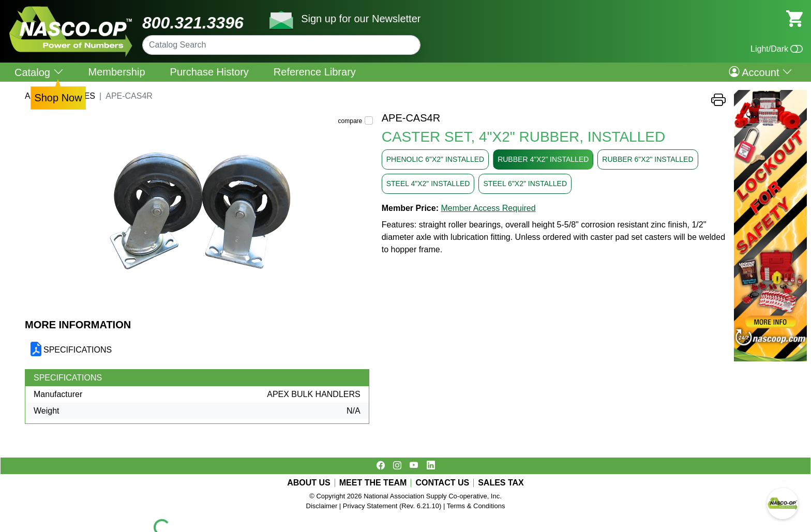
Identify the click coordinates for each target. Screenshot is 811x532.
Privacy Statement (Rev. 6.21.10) (392, 506)
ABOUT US (309, 483)
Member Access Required (488, 208)
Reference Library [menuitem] (315, 72)
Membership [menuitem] (117, 72)
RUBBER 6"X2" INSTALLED (648, 159)
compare (350, 121)
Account (761, 72)
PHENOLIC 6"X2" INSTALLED (435, 159)
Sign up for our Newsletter (361, 19)
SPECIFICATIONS (78, 350)
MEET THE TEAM (373, 483)
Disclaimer (322, 506)
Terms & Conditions (476, 506)
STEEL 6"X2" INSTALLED (525, 184)
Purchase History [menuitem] (209, 72)
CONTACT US (442, 483)
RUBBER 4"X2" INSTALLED (543, 159)
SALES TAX (501, 483)
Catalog (39, 72)
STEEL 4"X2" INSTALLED (428, 184)
